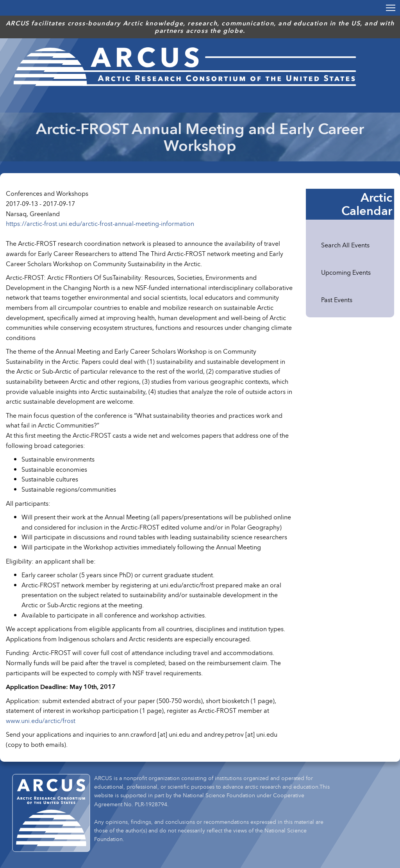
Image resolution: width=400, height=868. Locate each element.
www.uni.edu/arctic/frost (41, 721)
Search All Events (345, 245)
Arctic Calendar (367, 204)
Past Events (337, 300)
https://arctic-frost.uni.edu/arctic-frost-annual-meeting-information (100, 224)
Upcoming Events (346, 272)
